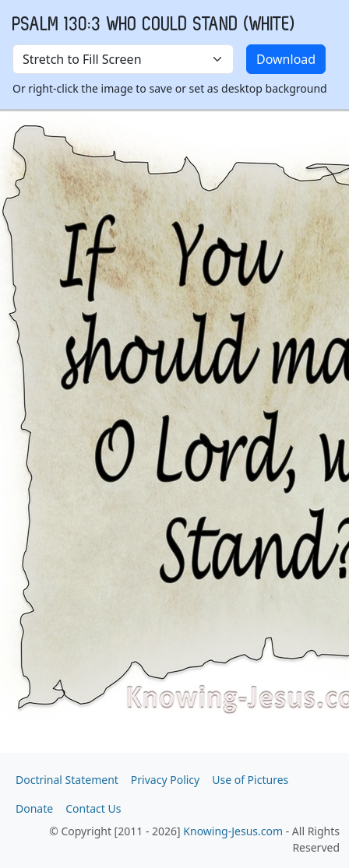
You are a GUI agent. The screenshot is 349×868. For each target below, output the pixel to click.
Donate (34, 808)
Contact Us (93, 808)
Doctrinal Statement (67, 780)
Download (286, 59)
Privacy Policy (165, 780)
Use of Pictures (250, 780)
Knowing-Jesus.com (233, 831)
